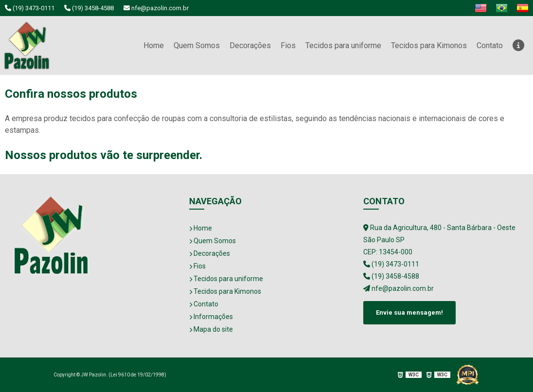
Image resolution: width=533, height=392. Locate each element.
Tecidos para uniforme (343, 45)
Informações (211, 317)
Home (154, 45)
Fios (288, 45)
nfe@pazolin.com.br (156, 8)
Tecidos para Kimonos (429, 45)
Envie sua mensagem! (409, 312)
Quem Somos (197, 45)
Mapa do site (211, 329)
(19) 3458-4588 (89, 8)
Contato (490, 45)
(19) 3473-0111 (30, 8)
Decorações (250, 45)
